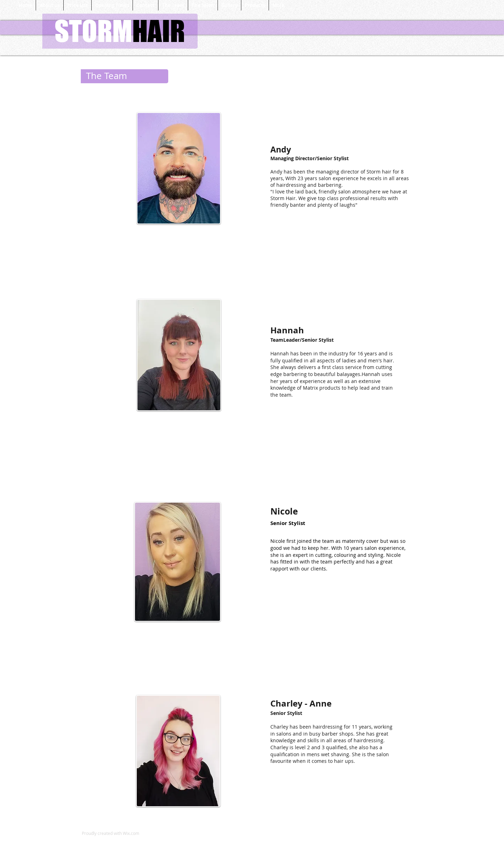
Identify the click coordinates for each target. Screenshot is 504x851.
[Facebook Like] (191, 841)
